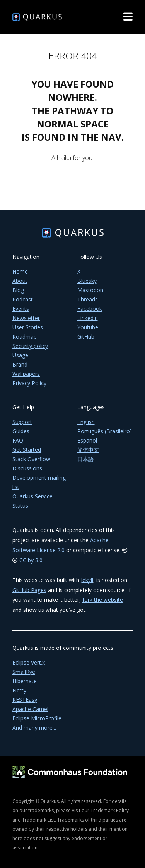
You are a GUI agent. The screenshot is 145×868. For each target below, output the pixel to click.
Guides (21, 431)
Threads (88, 299)
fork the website (103, 600)
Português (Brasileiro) (105, 431)
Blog (18, 290)
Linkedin (88, 318)
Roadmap (25, 337)
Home (20, 271)
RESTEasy (25, 700)
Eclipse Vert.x (29, 662)
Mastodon (90, 290)
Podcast (23, 299)
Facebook (90, 309)
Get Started (27, 450)
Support (22, 422)
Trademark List (38, 820)
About (20, 281)
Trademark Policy (110, 810)
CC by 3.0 (31, 560)
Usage (20, 355)
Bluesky (87, 281)
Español (87, 440)
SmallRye (24, 672)
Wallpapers (26, 374)
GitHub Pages (29, 590)
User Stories (28, 327)
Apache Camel (30, 709)
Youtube (88, 327)
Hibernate (25, 681)
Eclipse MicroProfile (37, 718)
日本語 (85, 459)
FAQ (18, 440)
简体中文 (88, 450)
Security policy (30, 346)
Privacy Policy (29, 383)
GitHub (86, 337)
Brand (20, 364)
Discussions (27, 468)
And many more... (34, 728)
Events (21, 309)
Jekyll (87, 580)
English (86, 422)
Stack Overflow (31, 459)
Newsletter (26, 318)
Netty (19, 690)
